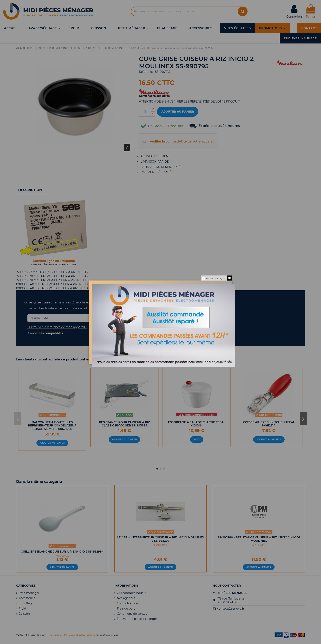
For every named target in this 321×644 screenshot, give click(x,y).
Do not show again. (216, 278)
